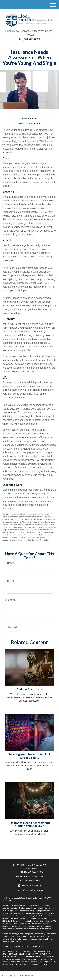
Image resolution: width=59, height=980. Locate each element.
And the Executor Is (30, 689)
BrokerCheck (7, 901)
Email (10, 581)
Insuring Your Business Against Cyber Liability (30, 756)
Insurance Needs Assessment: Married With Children (30, 824)
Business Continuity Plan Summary (16, 946)
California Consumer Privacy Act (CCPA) (27, 936)
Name (11, 563)
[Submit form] (13, 628)
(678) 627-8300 (29, 39)
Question (10, 600)
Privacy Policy (38, 946)
